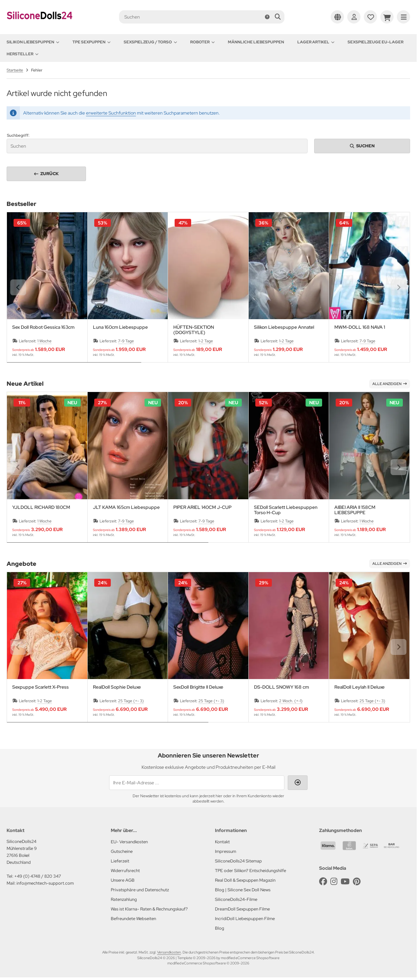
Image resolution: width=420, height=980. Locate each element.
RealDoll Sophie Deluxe (117, 687)
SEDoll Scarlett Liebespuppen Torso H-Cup (286, 510)
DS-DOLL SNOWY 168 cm (281, 687)
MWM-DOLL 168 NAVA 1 (360, 327)
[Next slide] (399, 287)
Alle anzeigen (390, 384)
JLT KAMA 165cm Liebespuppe (126, 507)
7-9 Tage (126, 341)
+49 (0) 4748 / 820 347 (38, 876)
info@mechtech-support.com (45, 883)
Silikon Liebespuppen (33, 42)
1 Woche (44, 341)
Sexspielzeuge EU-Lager (376, 42)
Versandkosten (169, 952)
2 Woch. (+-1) (291, 701)
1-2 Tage (206, 341)
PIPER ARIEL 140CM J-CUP (202, 507)
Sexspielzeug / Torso (150, 42)
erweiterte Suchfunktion (111, 113)
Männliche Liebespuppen (256, 42)
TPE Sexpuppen (91, 42)
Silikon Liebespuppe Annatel (284, 327)
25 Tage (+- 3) (131, 701)
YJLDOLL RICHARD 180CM (41, 507)
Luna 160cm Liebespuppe (120, 327)
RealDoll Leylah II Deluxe (359, 687)
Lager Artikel (316, 42)
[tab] (74, 367)
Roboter (202, 42)
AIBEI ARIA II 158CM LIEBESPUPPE (355, 510)
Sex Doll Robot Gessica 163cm (43, 327)
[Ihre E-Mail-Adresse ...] (197, 783)
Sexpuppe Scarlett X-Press (41, 687)
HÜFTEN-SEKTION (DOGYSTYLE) (194, 330)
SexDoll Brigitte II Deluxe (198, 687)
